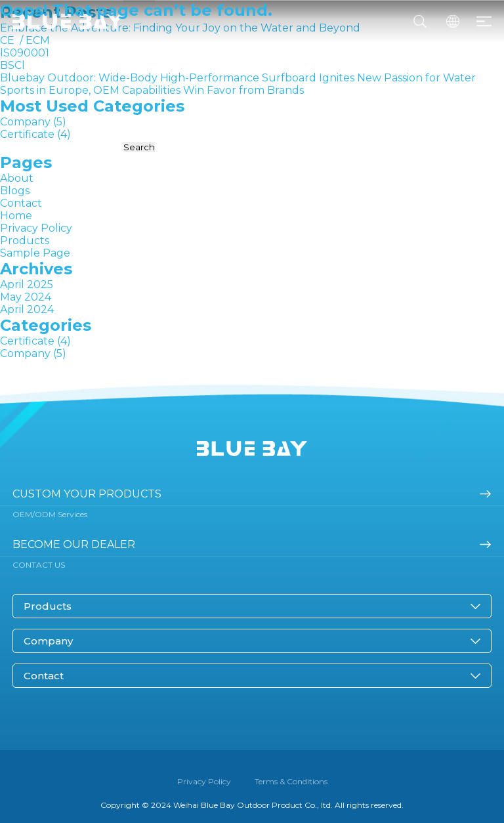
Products (25, 241)
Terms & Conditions (291, 781)
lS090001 (25, 53)
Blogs (15, 191)
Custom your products (87, 494)
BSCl (12, 65)
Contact (21, 203)
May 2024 (26, 297)
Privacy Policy (36, 228)
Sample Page (35, 253)
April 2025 (27, 285)
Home (16, 216)
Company (25, 122)
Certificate (27, 134)
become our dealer (74, 544)
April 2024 (27, 309)
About (17, 178)
